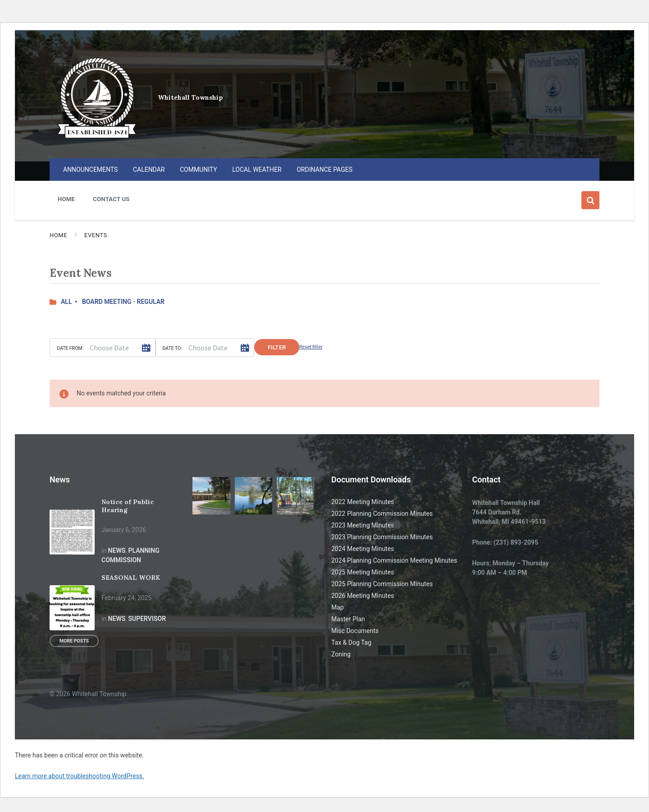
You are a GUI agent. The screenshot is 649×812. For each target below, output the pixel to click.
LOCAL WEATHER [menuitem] (257, 170)
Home (58, 235)
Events (96, 235)
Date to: (173, 348)
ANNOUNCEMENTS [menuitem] (90, 170)
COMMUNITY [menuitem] (199, 170)
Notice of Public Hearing (128, 506)
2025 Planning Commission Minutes (382, 584)
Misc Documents (355, 631)
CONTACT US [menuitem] (111, 199)
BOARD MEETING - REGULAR (123, 302)
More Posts (74, 641)
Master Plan (348, 619)
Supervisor (147, 619)
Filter (277, 347)
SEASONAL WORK (131, 578)
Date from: (70, 348)
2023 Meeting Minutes (363, 525)
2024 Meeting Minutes (363, 549)
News (117, 551)
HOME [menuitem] (66, 199)
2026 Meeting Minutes (363, 596)
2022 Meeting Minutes (363, 502)
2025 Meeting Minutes (363, 572)
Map (338, 607)
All (66, 302)
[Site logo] (97, 140)
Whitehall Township (190, 97)
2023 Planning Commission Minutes (382, 537)
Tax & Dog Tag (351, 642)
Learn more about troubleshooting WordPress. (80, 776)
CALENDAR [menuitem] (149, 170)
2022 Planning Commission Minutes (382, 514)
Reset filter (311, 346)
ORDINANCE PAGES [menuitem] (324, 170)
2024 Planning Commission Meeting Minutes (394, 560)
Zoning (341, 654)
